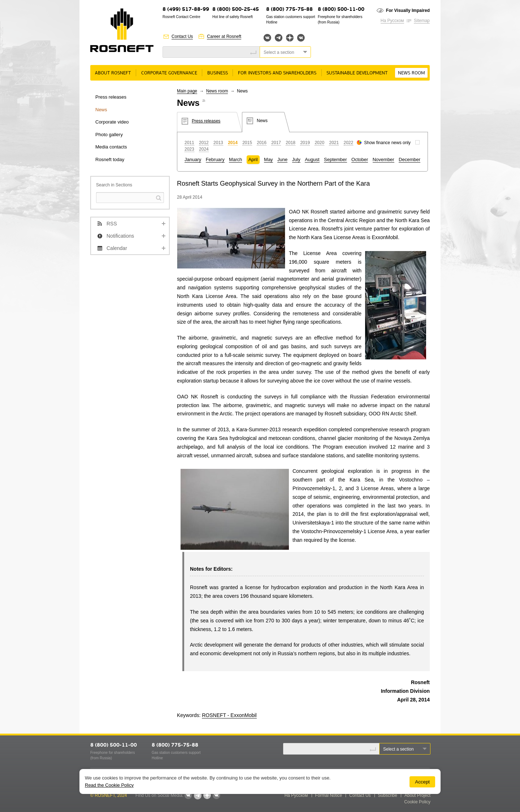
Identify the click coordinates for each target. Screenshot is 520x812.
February (215, 159)
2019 (305, 143)
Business (218, 73)
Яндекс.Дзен (290, 38)
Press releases (111, 97)
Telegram (279, 38)
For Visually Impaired (408, 10)
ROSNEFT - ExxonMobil (229, 715)
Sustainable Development (357, 73)
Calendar (117, 248)
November (383, 159)
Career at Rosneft (224, 36)
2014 (233, 143)
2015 (247, 143)
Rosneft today (110, 159)
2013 (218, 143)
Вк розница (301, 38)
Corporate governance (169, 73)
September (335, 159)
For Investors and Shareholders (277, 73)
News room (411, 73)
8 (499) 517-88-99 (186, 10)
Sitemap (422, 21)
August (312, 159)
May (268, 159)
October (360, 159)
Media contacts (111, 147)
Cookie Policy (417, 802)
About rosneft (113, 73)
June (282, 159)
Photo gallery (109, 135)
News (101, 110)
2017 (276, 143)
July (296, 159)
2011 (189, 143)
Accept (422, 782)
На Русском (392, 21)
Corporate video (112, 122)
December (409, 159)
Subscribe (388, 795)
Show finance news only (387, 143)
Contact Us (182, 36)
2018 (291, 143)
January (193, 159)
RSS (112, 224)
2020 (319, 143)
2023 (189, 149)
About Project (417, 795)
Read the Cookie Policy (109, 785)
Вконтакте (267, 38)
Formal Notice (329, 795)
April (253, 159)
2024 (204, 149)
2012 (204, 143)
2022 (349, 143)
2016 (262, 143)
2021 (334, 143)
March (235, 159)
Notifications (120, 236)
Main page (187, 91)
